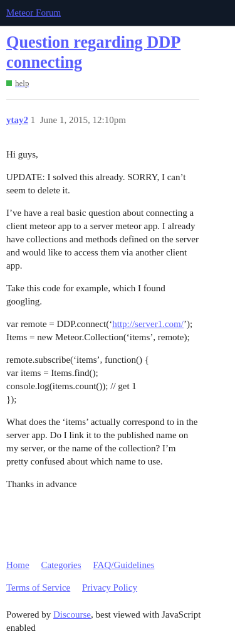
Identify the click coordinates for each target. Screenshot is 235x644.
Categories (61, 565)
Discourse (72, 614)
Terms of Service (38, 588)
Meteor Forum (34, 13)
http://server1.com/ (148, 324)
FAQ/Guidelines (123, 565)
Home (18, 565)
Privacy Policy (110, 588)
